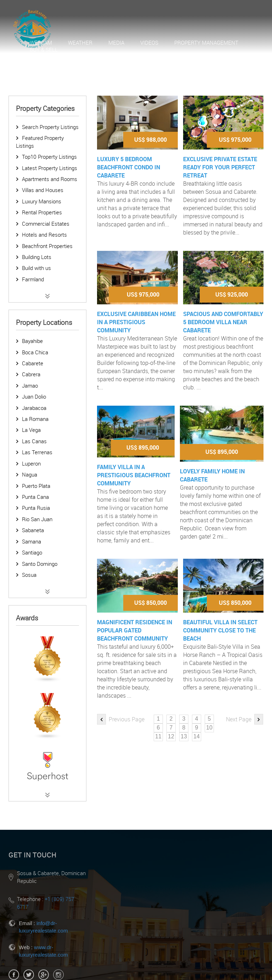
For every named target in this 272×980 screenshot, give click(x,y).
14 (197, 736)
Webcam (41, 43)
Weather (80, 43)
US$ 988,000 (151, 140)
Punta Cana (35, 497)
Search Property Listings (50, 127)
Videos (149, 43)
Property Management (206, 43)
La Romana (35, 419)
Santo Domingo (40, 564)
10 (209, 728)
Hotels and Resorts (44, 235)
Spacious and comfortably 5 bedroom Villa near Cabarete (223, 322)
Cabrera (31, 374)
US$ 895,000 (143, 447)
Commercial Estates (46, 224)
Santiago (32, 552)
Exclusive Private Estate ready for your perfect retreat (220, 167)
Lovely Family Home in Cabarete (212, 475)
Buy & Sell (44, 50)
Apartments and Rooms (50, 179)
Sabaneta (33, 530)
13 (184, 736)
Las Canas (34, 441)
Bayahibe (32, 341)
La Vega (31, 430)
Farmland (33, 279)
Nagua (30, 474)
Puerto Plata (36, 486)
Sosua (29, 575)
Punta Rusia (36, 508)
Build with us (36, 268)
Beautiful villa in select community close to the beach (220, 630)
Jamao (30, 385)
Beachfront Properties (47, 246)
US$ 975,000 (235, 140)
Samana (32, 541)
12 (171, 736)
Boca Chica (35, 352)
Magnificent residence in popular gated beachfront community (135, 630)
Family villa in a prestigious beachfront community (134, 475)
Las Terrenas (37, 452)
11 (158, 736)
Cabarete (33, 363)
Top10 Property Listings (49, 157)
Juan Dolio (34, 396)
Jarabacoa (34, 408)
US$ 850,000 (151, 603)
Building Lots (37, 257)
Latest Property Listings (50, 168)
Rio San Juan (37, 519)
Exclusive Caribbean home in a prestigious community (136, 322)
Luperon (31, 463)
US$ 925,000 (232, 294)
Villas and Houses (43, 190)
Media (116, 43)
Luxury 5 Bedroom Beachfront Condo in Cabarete (129, 167)
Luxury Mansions (42, 201)
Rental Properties (42, 212)
